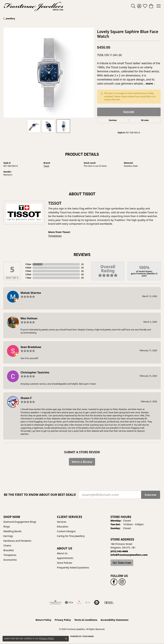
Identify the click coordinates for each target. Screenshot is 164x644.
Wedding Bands (12, 531)
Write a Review (82, 462)
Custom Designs (66, 531)
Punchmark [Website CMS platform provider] (88, 636)
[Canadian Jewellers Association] (109, 602)
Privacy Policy (63, 620)
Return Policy (44, 620)
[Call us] (129, 555)
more (150, 84)
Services (62, 522)
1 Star (28, 278)
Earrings (8, 536)
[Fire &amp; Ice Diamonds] (79, 602)
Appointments (65, 558)
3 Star (28, 271)
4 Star (28, 268)
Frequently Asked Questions (73, 568)
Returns (145, 120)
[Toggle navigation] (159, 6)
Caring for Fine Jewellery (71, 536)
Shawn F (26, 398)
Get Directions (122, 563)
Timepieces (55, 236)
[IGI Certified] (88, 602)
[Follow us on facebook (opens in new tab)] (114, 582)
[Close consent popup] (66, 639)
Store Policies (65, 563)
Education (63, 527)
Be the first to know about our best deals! (40, 495)
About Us (62, 553)
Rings (7, 527)
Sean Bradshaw (31, 347)
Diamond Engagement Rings (20, 522)
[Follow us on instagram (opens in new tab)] (122, 582)
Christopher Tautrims (35, 372)
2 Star (28, 274)
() (82, 264)
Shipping (113, 120)
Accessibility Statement (115, 620)
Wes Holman (29, 318)
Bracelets (9, 550)
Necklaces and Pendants (17, 541)
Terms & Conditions (86, 620)
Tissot (46, 166)
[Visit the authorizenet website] (97, 602)
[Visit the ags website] (55, 602)
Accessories (10, 560)
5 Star (28, 264)
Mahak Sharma (31, 293)
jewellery (10, 19)
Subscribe (151, 495)
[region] (49, 73)
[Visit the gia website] (69, 602)
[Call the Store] (119, 551)
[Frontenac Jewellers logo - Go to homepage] (34, 6)
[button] (133, 6)
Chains (7, 545)
